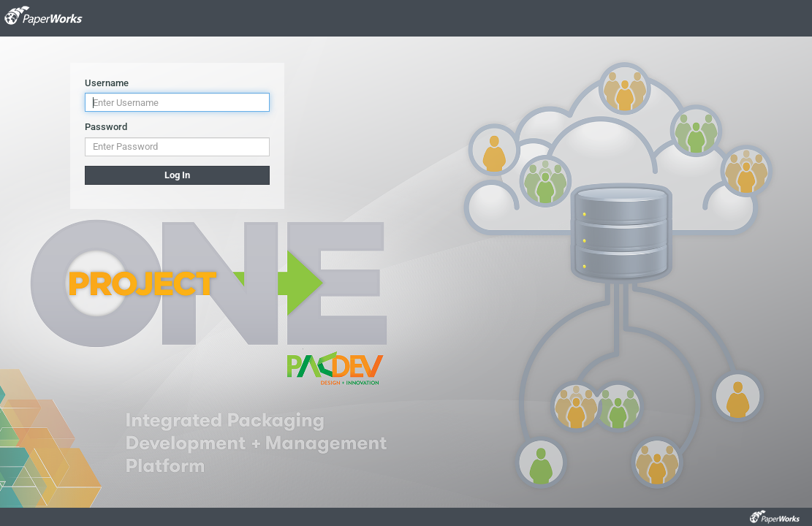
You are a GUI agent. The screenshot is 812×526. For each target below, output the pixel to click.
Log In (177, 175)
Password (106, 127)
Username (107, 83)
